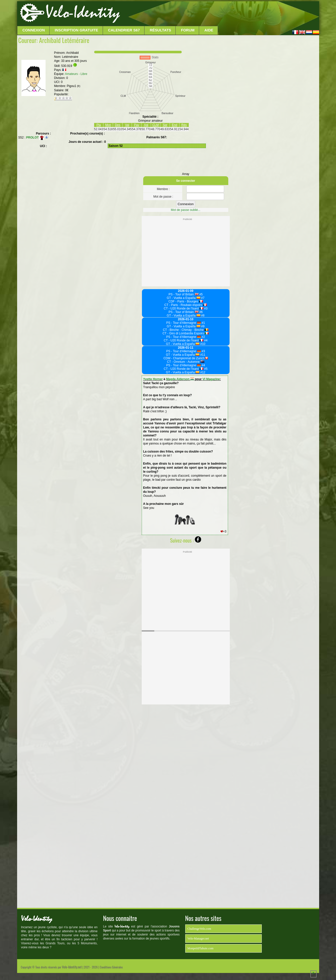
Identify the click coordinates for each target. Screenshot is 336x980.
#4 (206, 340)
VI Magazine (211, 379)
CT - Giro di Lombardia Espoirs (186, 333)
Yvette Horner (153, 379)
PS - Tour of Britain (184, 294)
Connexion (34, 30)
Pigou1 (73, 86)
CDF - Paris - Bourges (185, 301)
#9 (202, 326)
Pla (99, 125)
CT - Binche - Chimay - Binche (185, 330)
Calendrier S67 (124, 30)
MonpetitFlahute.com (201, 948)
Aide (209, 30)
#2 (203, 337)
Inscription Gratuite (76, 30)
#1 (203, 323)
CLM (155, 125)
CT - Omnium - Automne (185, 362)
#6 (201, 312)
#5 (201, 294)
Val (127, 125)
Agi (146, 125)
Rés (184, 125)
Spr (165, 125)
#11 (202, 355)
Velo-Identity (83, 13)
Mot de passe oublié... (186, 210)
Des (118, 125)
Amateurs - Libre (76, 74)
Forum (188, 30)
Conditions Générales (111, 967)
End (175, 125)
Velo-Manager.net (198, 939)
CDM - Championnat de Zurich (185, 358)
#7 (202, 298)
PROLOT (35, 138)
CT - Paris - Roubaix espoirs (186, 305)
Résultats (160, 30)
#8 (202, 316)
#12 (202, 372)
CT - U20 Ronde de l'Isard (184, 308)
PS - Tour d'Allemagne (184, 323)
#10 (202, 344)
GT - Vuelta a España (184, 298)
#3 (206, 308)
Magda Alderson (180, 379)
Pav (137, 125)
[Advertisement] (219, 14)
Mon (108, 125)
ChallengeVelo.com (199, 929)
